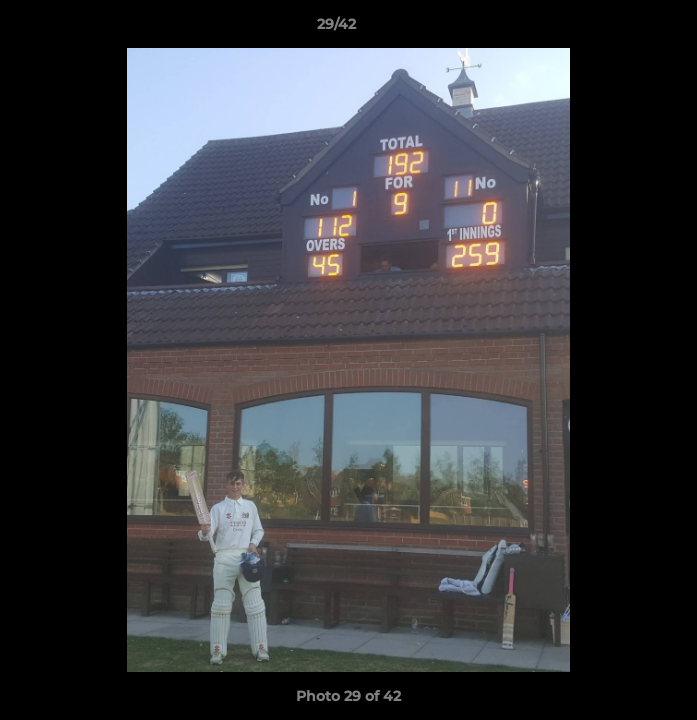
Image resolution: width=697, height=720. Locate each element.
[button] (625, 29)
